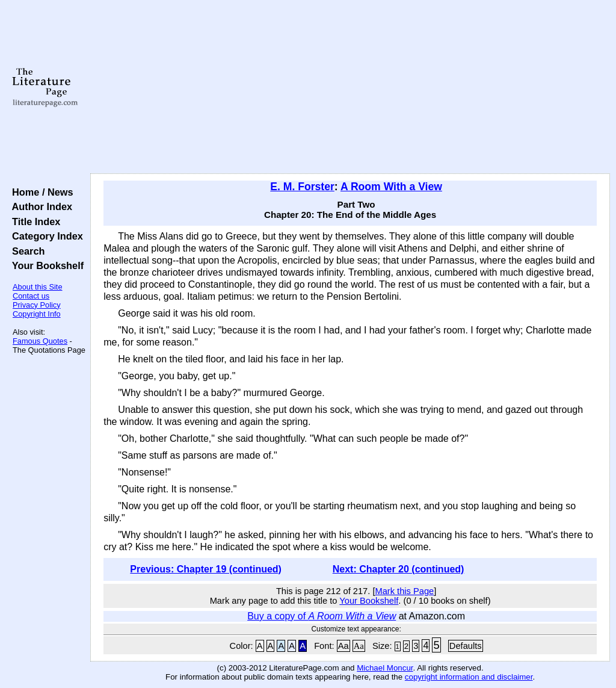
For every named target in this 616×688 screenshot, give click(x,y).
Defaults (466, 646)
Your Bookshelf (45, 265)
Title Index (33, 222)
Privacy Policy (37, 305)
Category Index (45, 236)
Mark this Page (404, 591)
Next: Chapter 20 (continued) (399, 569)
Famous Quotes (40, 341)
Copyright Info (37, 314)
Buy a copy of (322, 616)
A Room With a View (391, 187)
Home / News (40, 192)
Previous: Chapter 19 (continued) (206, 569)
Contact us (31, 296)
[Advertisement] (350, 87)
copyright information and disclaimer (469, 677)
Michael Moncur (385, 668)
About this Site (38, 287)
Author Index (39, 206)
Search (26, 251)
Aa (343, 646)
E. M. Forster (302, 187)
